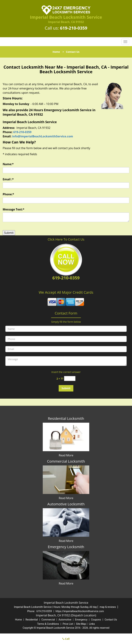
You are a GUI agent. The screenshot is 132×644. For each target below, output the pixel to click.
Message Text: (14, 209)
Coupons (96, 620)
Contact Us (111, 620)
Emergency (81, 620)
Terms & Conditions (48, 624)
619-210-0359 (74, 28)
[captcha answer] (70, 379)
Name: (8, 164)
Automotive (65, 620)
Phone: (8, 194)
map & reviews (108, 607)
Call (66, 639)
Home (56, 52)
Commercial (48, 620)
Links (92, 624)
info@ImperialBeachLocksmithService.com (43, 136)
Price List (68, 624)
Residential (32, 620)
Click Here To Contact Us (66, 239)
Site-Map (81, 624)
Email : (8, 179)
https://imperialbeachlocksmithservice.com (80, 611)
